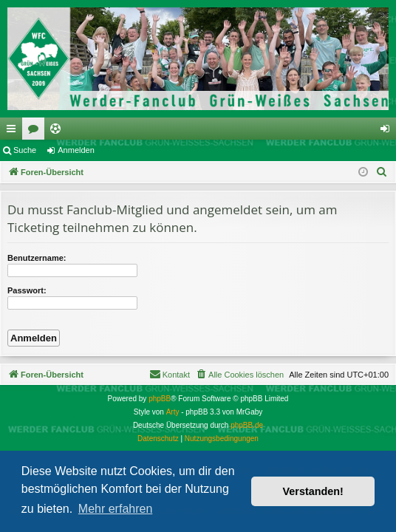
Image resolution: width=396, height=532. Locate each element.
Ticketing (58, 132)
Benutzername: (37, 258)
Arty (173, 412)
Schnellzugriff (14, 132)
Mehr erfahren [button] (116, 509)
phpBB (160, 399)
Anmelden (76, 150)
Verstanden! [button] (313, 491)
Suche (25, 150)
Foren (36, 132)
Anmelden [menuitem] (388, 132)
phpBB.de (247, 425)
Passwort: (27, 290)
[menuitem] (382, 172)
